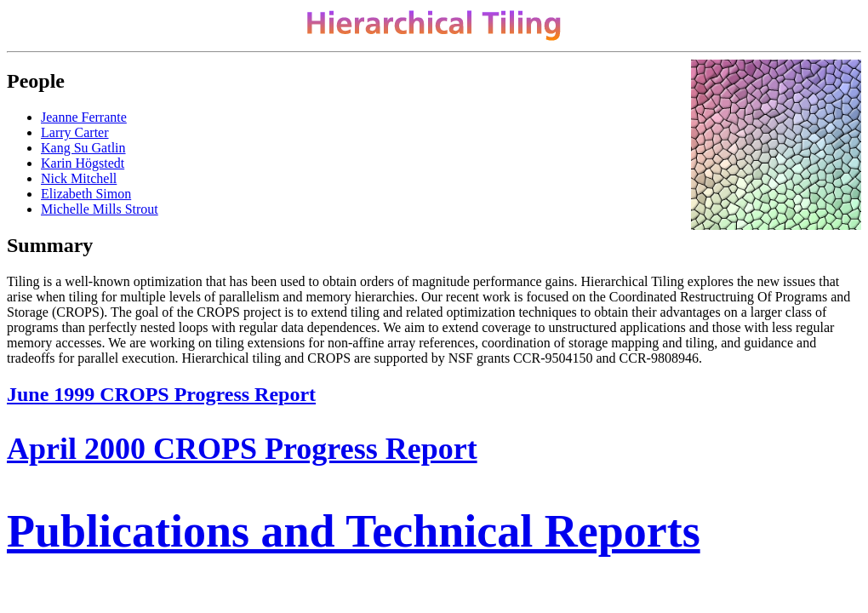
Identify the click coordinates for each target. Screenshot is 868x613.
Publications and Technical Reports (354, 531)
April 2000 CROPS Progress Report (242, 449)
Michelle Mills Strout (100, 209)
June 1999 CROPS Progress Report (161, 394)
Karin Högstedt (83, 163)
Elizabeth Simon (86, 194)
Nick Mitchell (79, 178)
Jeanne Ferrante (84, 117)
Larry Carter (75, 132)
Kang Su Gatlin (83, 148)
